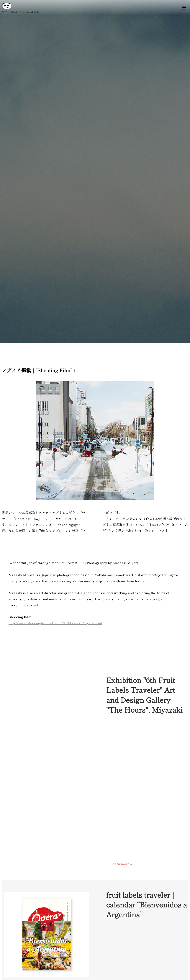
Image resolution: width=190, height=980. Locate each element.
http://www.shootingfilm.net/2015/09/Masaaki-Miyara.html (55, 623)
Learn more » (121, 864)
